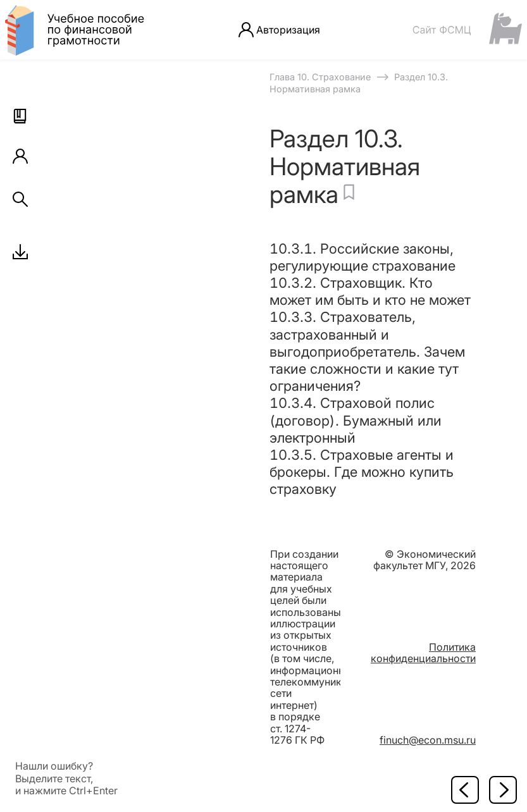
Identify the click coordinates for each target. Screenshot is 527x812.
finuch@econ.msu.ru (428, 740)
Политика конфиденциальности (423, 653)
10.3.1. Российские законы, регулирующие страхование (363, 257)
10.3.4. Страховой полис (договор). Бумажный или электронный (356, 420)
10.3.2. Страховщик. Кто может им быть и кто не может (370, 291)
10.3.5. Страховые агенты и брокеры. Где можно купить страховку (362, 472)
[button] (20, 116)
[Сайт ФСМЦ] (467, 29)
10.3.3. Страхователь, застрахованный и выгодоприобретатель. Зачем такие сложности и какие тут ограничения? (367, 351)
